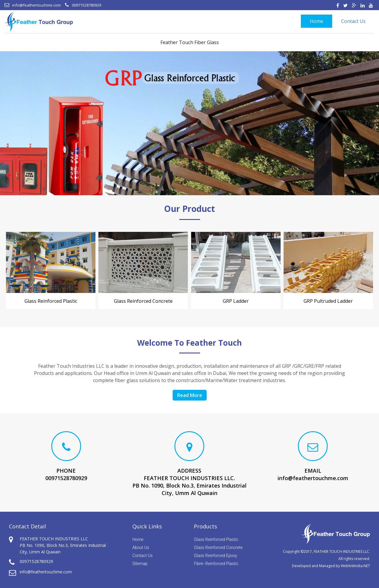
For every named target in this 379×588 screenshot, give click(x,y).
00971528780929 (86, 5)
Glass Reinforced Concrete (218, 547)
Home (317, 21)
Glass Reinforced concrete (143, 301)
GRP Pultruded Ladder (328, 301)
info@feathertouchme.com (37, 5)
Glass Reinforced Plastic (51, 301)
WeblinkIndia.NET (355, 566)
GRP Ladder (236, 301)
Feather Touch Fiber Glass (190, 42)
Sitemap (140, 564)
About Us (141, 547)
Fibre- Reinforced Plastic (216, 564)
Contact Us (353, 21)
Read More (190, 395)
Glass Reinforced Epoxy (215, 556)
